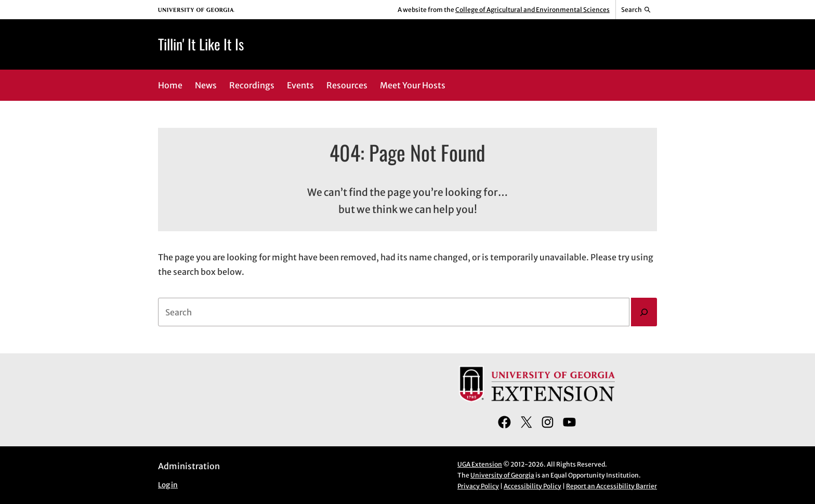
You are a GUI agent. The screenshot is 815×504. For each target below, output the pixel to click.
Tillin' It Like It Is (201, 44)
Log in (168, 485)
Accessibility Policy (533, 486)
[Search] (644, 312)
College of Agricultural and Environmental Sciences (533, 10)
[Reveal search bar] (636, 10)
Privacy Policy (478, 486)
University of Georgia (502, 475)
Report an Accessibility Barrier (612, 486)
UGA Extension (480, 464)
